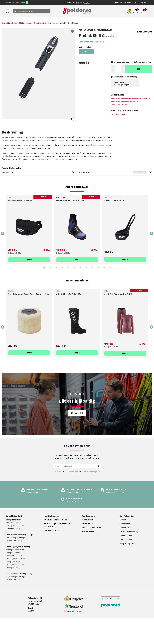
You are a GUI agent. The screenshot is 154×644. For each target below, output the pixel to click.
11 (104, 269)
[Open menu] (8, 11)
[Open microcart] (144, 11)
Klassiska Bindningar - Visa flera (125, 102)
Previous (3, 234)
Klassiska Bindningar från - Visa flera (131, 99)
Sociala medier (126, 524)
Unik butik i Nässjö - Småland (56, 520)
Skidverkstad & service (53, 531)
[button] (129, 11)
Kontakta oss (87, 524)
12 (110, 269)
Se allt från (120, 105)
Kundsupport (87, 520)
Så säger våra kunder (73, 611)
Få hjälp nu (77, 413)
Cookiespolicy (126, 540)
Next (151, 234)
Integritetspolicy (127, 544)
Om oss (123, 520)
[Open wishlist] (137, 11)
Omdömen (124, 528)
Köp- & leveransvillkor (91, 528)
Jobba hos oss (126, 536)
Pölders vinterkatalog (129, 532)
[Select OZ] (86, 51)
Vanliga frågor (88, 532)
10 (98, 269)
